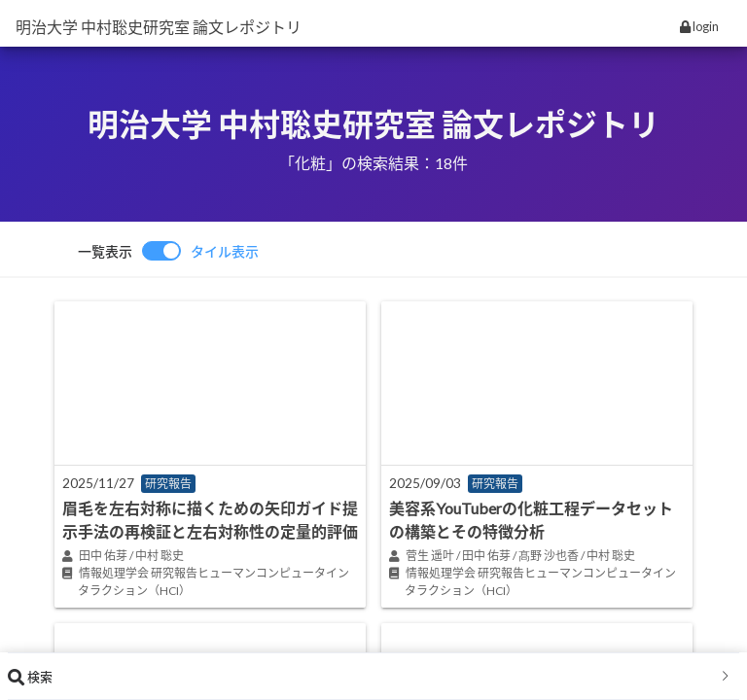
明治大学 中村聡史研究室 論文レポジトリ (159, 27)
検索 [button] (370, 677)
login (699, 26)
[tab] (373, 677)
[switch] (168, 251)
